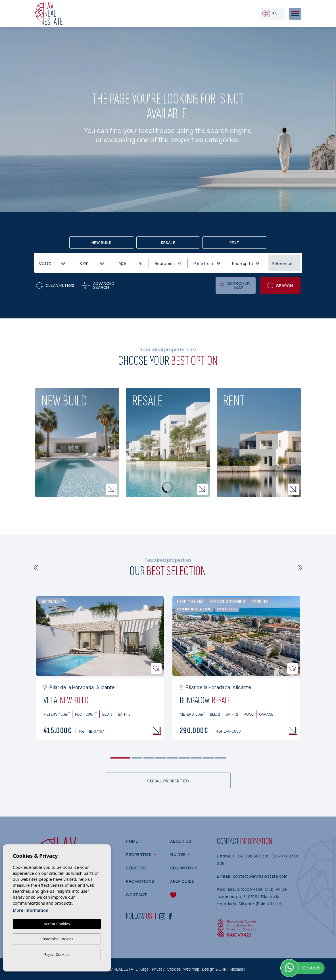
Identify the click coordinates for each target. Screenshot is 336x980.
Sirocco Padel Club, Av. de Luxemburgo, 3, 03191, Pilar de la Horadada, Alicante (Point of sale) (252, 896)
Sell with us (184, 868)
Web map (191, 969)
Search (280, 286)
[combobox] (52, 263)
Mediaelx (237, 969)
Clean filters (55, 285)
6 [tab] (184, 758)
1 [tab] (120, 758)
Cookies (174, 969)
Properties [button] (138, 854)
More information (31, 910)
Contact (136, 895)
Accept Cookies (57, 924)
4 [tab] (161, 758)
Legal (145, 969)
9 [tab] (220, 758)
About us (180, 841)
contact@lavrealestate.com (260, 876)
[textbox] (53, 263)
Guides (178, 854)
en (270, 14)
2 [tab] (137, 758)
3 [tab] (149, 758)
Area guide (182, 881)
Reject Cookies (57, 954)
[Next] (300, 568)
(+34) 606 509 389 (252, 856)
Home (132, 841)
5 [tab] (173, 758)
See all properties (168, 781)
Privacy (158, 969)
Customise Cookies (57, 939)
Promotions (140, 881)
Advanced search (98, 285)
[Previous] (36, 568)
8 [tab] (208, 758)
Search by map (235, 285)
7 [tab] (196, 758)
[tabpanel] (100, 668)
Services (136, 868)
